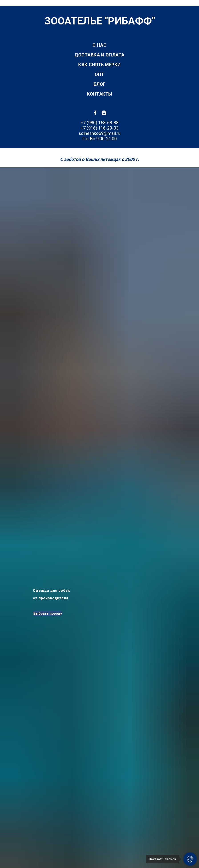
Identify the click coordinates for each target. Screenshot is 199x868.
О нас (100, 45)
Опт (99, 74)
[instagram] (104, 113)
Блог (100, 84)
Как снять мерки (99, 65)
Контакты (100, 94)
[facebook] (95, 113)
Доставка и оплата (99, 55)
